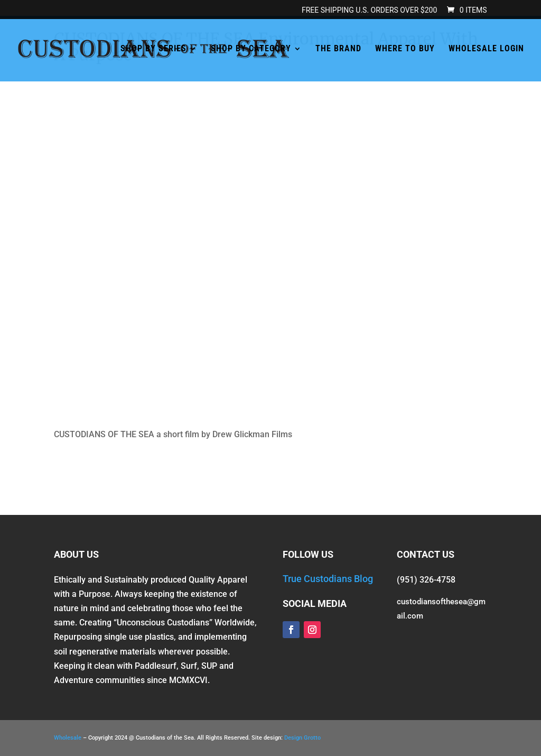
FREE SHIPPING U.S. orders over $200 (369, 10)
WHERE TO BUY (405, 49)
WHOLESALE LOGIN (486, 49)
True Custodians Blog (328, 579)
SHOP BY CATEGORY (251, 49)
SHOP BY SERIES (153, 49)
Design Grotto (302, 738)
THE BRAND (338, 49)
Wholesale (68, 738)
